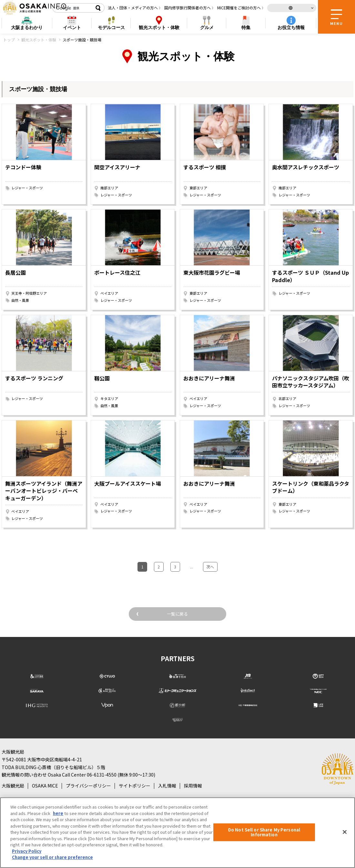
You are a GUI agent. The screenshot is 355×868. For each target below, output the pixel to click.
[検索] (73, 8)
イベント (72, 27)
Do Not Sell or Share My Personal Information (264, 832)
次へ (205, 565)
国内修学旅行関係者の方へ (188, 8)
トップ (9, 40)
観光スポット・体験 (39, 40)
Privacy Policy (27, 851)
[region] (177, 833)
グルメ (207, 27)
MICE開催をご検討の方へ (239, 8)
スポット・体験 (159, 28)
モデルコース (111, 27)
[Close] (345, 832)
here (58, 813)
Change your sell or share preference (52, 857)
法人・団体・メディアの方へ (133, 8)
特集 (246, 27)
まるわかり (27, 28)
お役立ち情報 (291, 27)
